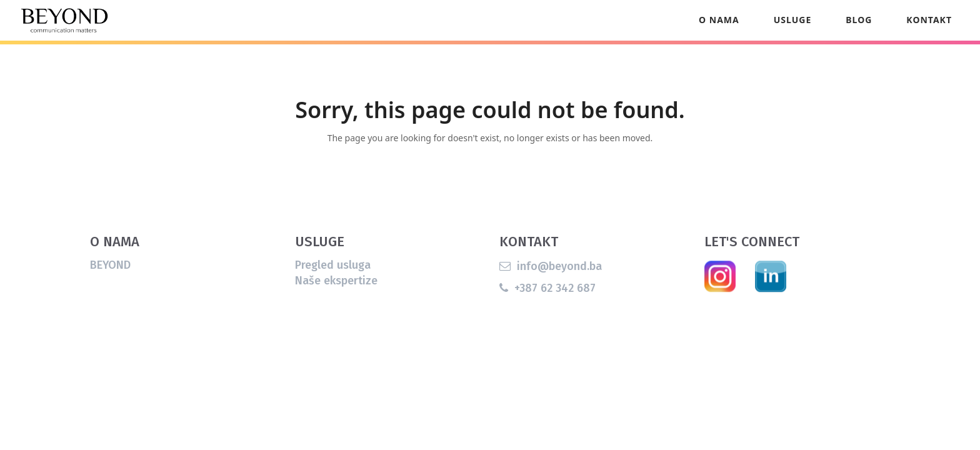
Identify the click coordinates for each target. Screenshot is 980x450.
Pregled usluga (333, 283)
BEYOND (110, 283)
